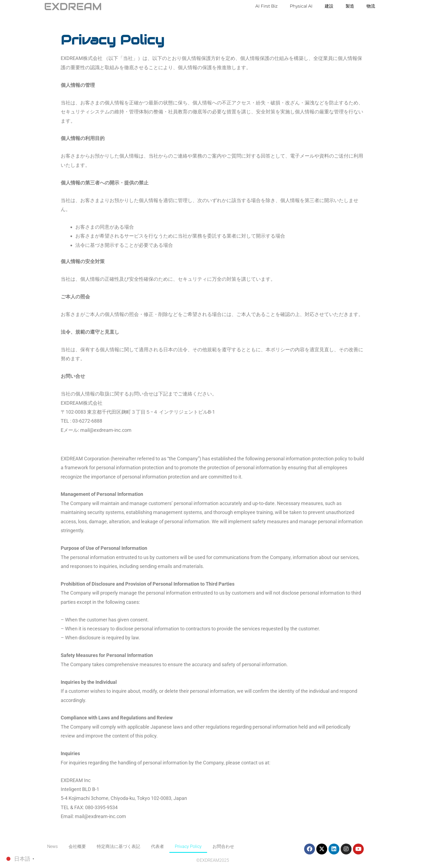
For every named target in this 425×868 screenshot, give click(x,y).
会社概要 (77, 846)
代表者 (157, 846)
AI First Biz (266, 6)
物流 (371, 6)
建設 (329, 6)
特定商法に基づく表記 (118, 846)
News (52, 846)
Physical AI (301, 6)
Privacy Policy (188, 846)
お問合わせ (223, 846)
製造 (350, 6)
